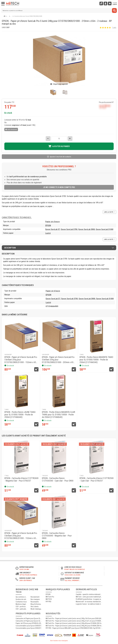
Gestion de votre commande (21, 599)
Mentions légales (21, 604)
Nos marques (35, 599)
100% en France (25, 580)
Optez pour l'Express (28, 575)
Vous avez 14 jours (72, 575)
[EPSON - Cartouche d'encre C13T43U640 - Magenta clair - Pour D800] (59, 512)
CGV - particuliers (21, 609)
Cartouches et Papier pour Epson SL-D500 (29, 621)
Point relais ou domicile (75, 569)
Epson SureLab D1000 (105, 229)
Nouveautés (35, 602)
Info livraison (11, 129)
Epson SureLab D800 (87, 229)
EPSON (48, 225)
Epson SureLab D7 (53, 229)
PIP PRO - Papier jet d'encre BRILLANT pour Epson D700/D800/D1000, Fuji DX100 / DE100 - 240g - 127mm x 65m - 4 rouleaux (74, 628)
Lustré (48, 233)
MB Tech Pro (50, 597)
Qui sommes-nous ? (21, 597)
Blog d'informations (36, 604)
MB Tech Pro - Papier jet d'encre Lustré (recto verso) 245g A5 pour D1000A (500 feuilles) (74, 626)
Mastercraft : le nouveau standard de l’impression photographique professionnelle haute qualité (89, 602)
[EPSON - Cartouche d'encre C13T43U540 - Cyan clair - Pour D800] (59, 457)
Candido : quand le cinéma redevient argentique (89, 594)
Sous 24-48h (24, 569)
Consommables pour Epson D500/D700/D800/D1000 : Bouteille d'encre (29, 626)
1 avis (114, 27)
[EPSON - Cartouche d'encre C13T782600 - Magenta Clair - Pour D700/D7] (21, 457)
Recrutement (35, 597)
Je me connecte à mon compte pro (59, 187)
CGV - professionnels (21, 607)
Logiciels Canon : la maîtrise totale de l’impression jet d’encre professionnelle (89, 604)
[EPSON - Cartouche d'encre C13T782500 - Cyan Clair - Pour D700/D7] (97, 457)
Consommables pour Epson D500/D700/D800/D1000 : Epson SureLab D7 (29, 628)
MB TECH (49, 599)
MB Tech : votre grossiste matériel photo (89, 597)
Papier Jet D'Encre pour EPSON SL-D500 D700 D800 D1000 (29, 623)
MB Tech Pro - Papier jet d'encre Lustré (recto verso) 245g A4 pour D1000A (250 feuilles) (74, 623)
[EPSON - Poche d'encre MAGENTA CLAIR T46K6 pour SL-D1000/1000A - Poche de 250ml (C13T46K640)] (59, 391)
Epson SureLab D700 (69, 229)
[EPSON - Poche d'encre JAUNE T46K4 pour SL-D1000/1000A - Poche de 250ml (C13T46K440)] (21, 391)
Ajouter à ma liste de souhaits (61, 157)
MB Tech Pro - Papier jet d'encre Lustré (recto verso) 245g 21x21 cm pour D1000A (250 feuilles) (74, 621)
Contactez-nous (21, 602)
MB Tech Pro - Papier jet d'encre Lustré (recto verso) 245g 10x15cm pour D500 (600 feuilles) (74, 618)
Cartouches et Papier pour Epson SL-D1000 (29, 618)
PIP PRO (48, 602)
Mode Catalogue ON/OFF (36, 609)
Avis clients (35, 607)
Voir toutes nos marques (59, 641)
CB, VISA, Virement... (73, 580)
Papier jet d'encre (52, 222)
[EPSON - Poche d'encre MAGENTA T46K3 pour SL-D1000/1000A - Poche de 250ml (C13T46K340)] (97, 336)
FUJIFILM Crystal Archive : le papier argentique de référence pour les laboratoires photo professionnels (89, 599)
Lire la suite (109, 212)
